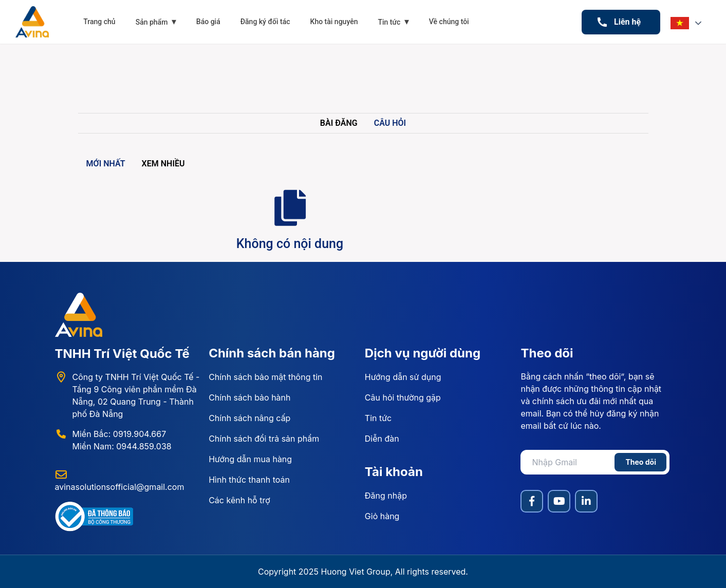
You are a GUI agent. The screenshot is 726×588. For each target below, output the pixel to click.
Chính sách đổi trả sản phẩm (264, 439)
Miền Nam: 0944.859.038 (122, 446)
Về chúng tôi (449, 22)
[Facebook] (532, 501)
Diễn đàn (382, 439)
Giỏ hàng (382, 516)
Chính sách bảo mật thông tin (265, 377)
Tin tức (393, 21)
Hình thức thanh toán (249, 480)
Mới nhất (106, 164)
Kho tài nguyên (334, 22)
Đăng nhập (386, 496)
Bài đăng (339, 123)
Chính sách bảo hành (249, 397)
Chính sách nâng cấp (249, 418)
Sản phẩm (156, 21)
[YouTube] (559, 501)
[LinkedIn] (586, 501)
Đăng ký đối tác (265, 22)
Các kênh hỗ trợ (239, 500)
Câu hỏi (390, 123)
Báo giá (208, 22)
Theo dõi (641, 462)
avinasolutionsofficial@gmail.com (120, 487)
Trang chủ (99, 22)
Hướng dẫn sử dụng (403, 377)
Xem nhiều (163, 164)
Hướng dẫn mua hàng (250, 459)
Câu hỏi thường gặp (403, 397)
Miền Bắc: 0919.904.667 (119, 434)
